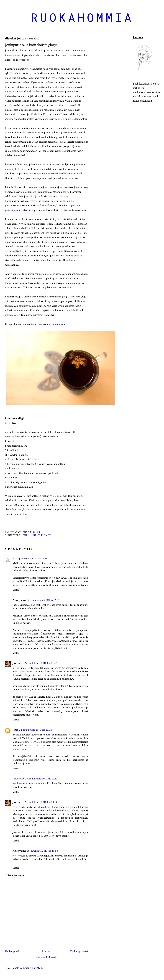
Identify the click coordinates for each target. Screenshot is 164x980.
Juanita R (18, 779)
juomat (46, 535)
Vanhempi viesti (79, 951)
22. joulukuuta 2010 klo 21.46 (41, 663)
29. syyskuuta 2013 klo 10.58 (42, 851)
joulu (26, 535)
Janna (16, 663)
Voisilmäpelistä (57, 324)
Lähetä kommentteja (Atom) (28, 968)
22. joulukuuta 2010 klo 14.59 (31, 558)
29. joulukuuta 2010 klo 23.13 (41, 802)
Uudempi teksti (14, 951)
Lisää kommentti (17, 876)
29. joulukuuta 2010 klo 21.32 (41, 779)
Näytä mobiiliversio (46, 957)
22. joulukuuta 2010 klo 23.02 (35, 730)
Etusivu (46, 951)
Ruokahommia (82, 17)
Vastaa (16, 590)
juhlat (35, 535)
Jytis (15, 730)
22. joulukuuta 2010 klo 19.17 (43, 600)
